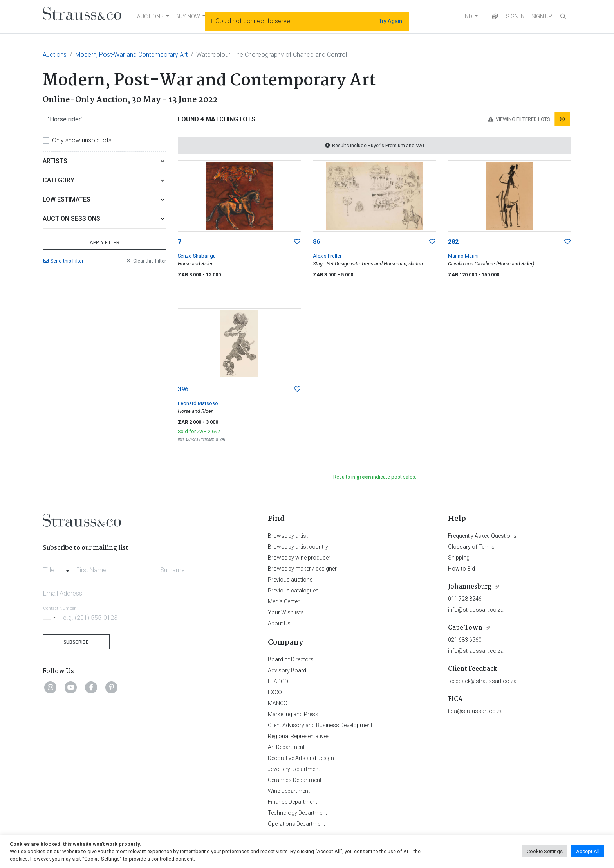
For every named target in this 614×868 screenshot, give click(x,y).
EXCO (275, 692)
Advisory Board (287, 670)
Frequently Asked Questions (482, 536)
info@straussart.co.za (476, 610)
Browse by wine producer (299, 558)
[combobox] (58, 568)
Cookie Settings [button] (545, 851)
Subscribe (76, 642)
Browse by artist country (298, 547)
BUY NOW (188, 16)
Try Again (390, 21)
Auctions (55, 55)
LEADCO (278, 681)
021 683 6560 (465, 640)
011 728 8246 (465, 599)
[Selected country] (51, 617)
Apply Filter (105, 242)
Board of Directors (291, 659)
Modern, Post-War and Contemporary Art (131, 55)
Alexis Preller (327, 256)
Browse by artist (288, 536)
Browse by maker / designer (302, 569)
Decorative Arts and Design (301, 758)
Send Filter (63, 261)
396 (183, 389)
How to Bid (461, 569)
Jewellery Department (294, 769)
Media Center (284, 601)
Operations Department (296, 824)
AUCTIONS (150, 16)
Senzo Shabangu (197, 256)
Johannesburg (470, 587)
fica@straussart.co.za (475, 711)
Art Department (286, 747)
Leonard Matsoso (198, 403)
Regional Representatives (299, 736)
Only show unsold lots (82, 140)
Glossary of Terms (471, 547)
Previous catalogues (293, 591)
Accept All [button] (588, 851)
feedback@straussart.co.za (482, 681)
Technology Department (297, 813)
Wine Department (289, 791)
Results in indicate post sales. (375, 477)
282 (453, 242)
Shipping (459, 558)
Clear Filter (146, 261)
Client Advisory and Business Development (320, 725)
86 (316, 242)
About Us (279, 623)
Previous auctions (290, 580)
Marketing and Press (293, 714)
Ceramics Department (295, 780)
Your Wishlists (286, 612)
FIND (466, 16)
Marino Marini (463, 256)
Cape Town (465, 628)
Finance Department (293, 802)
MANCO (278, 703)
